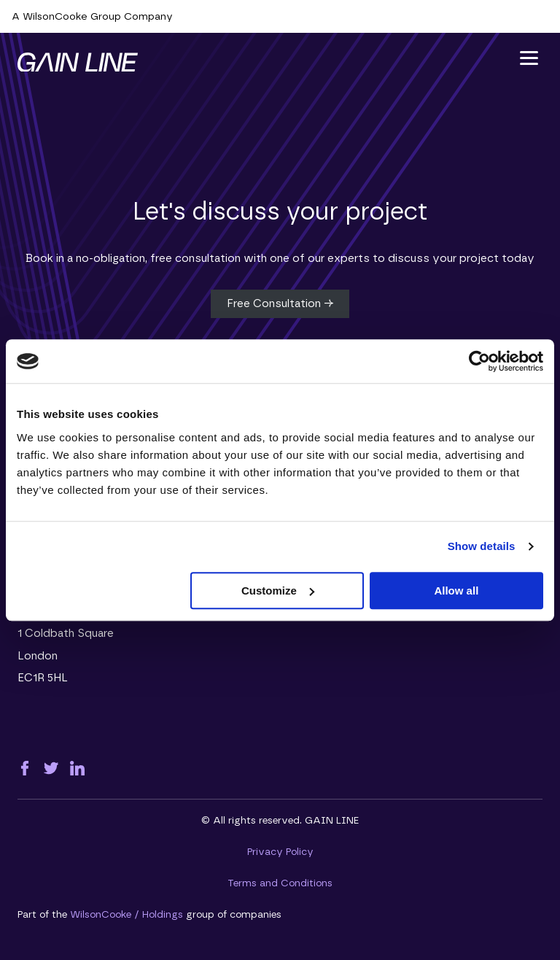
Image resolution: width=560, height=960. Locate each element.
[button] (529, 58)
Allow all (456, 591)
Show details (482, 546)
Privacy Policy (280, 852)
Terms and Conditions (280, 883)
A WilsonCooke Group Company (92, 17)
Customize (278, 591)
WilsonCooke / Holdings (127, 915)
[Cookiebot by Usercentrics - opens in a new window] (479, 361)
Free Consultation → (280, 304)
